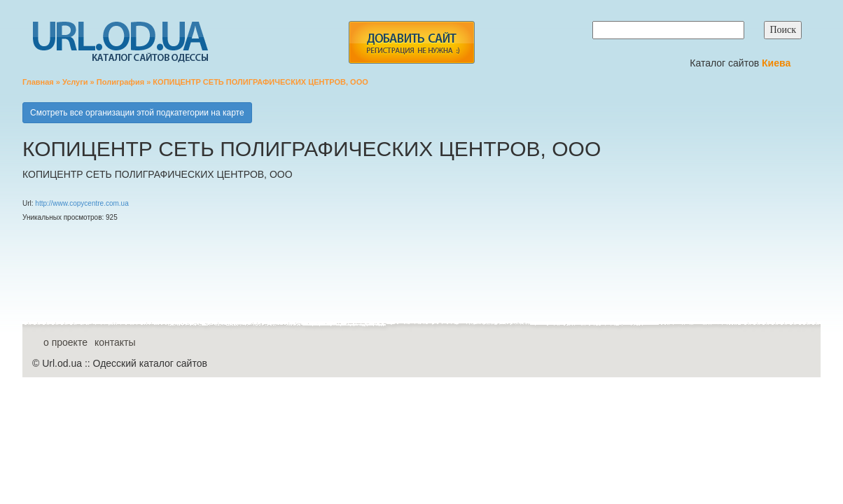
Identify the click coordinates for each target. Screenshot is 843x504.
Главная (38, 82)
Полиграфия (120, 82)
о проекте (65, 342)
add (411, 42)
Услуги (75, 82)
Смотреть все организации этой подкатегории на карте (137, 113)
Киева (778, 63)
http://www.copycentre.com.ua (82, 203)
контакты (115, 342)
